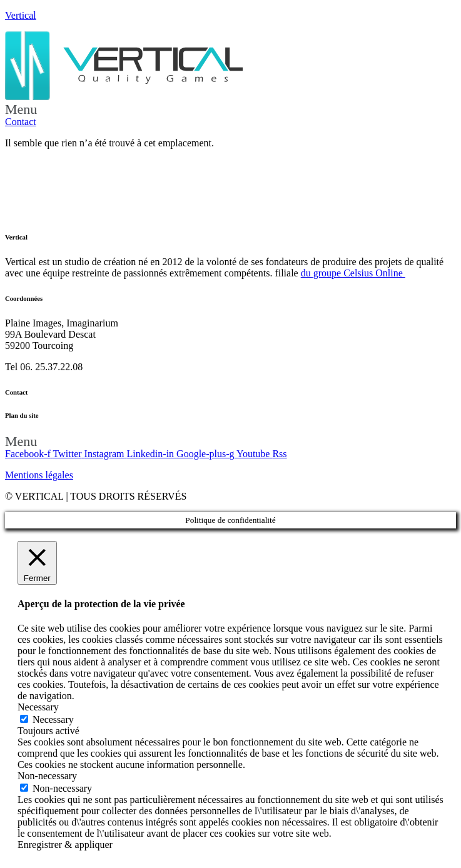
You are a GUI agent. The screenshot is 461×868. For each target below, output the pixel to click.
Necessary (53, 719)
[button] (231, 109)
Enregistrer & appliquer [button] (65, 845)
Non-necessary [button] (47, 776)
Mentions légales (39, 475)
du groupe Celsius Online (353, 273)
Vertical (21, 15)
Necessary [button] (38, 707)
